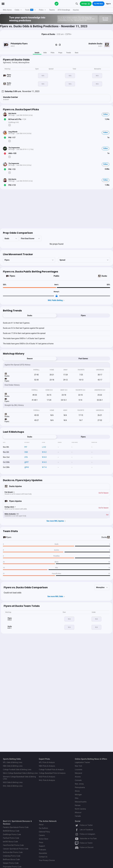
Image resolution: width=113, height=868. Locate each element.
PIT (26, 447)
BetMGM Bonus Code (11, 831)
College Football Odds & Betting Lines (17, 770)
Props (60, 53)
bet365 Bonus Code (10, 842)
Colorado (78, 780)
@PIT (26, 462)
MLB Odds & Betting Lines (13, 782)
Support (42, 846)
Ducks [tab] (30, 315)
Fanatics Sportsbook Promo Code (16, 827)
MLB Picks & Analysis (47, 777)
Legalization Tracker (82, 762)
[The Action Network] (57, 4)
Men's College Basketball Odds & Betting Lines (20, 773)
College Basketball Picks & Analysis (52, 773)
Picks (53, 53)
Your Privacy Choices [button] (47, 860)
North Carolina (80, 809)
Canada (78, 816)
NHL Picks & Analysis (47, 780)
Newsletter (43, 853)
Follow (106, 114)
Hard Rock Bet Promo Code (13, 845)
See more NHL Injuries (56, 521)
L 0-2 (44, 447)
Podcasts (42, 850)
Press (41, 842)
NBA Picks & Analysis (47, 766)
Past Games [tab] (83, 359)
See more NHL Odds (56, 597)
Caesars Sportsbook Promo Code (16, 849)
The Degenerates (14, 148)
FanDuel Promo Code (11, 838)
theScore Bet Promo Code (13, 852)
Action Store (44, 839)
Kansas (78, 805)
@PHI (27, 467)
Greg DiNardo (13, 132)
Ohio (77, 798)
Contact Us (43, 857)
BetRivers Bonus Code (11, 859)
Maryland (78, 773)
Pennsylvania (80, 787)
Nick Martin (12, 114)
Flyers (12, 276)
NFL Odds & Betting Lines (13, 762)
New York (79, 766)
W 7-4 (44, 467)
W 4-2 (44, 452)
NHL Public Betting (56, 300)
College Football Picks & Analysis (51, 770)
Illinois (77, 791)
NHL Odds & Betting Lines (13, 786)
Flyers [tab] (83, 315)
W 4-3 (44, 457)
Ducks (104, 276)
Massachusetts (81, 802)
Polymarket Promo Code (12, 867)
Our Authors (43, 828)
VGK (26, 452)
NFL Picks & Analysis (47, 762)
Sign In (108, 4)
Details (37, 53)
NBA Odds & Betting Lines (13, 766)
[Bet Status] (5, 119)
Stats (76, 53)
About (41, 825)
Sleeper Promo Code (11, 863)
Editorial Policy (44, 832)
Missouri (78, 812)
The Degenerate (14, 163)
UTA (26, 457)
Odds (45, 53)
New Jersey (79, 784)
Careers (42, 835)
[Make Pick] (10, 125)
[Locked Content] (57, 296)
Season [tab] (30, 359)
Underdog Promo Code (12, 856)
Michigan (78, 795)
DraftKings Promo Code (12, 834)
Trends (69, 53)
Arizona (78, 777)
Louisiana (79, 770)
